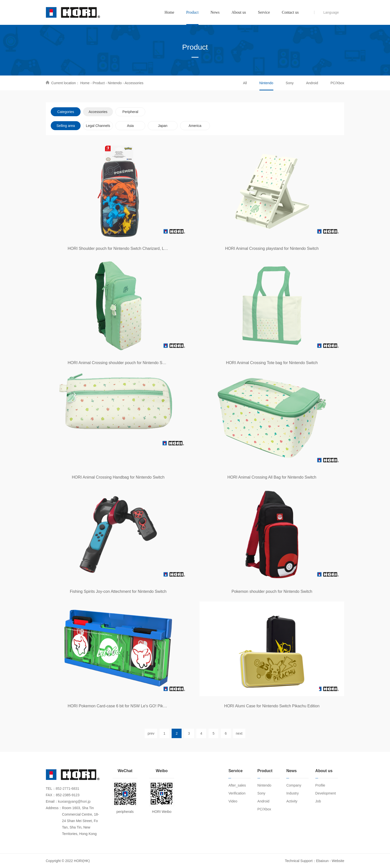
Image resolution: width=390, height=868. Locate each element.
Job (318, 801)
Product (99, 83)
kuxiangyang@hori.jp (74, 801)
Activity (292, 801)
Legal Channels (98, 126)
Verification (237, 793)
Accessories (134, 83)
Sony (290, 83)
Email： (52, 801)
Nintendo (115, 83)
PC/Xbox (337, 83)
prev (151, 733)
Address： (54, 808)
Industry (292, 793)
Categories (66, 112)
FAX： (51, 795)
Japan (163, 126)
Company (294, 785)
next (239, 733)
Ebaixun (322, 861)
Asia (130, 126)
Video (233, 801)
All (245, 83)
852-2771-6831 (68, 789)
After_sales (237, 785)
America (195, 126)
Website (338, 861)
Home (85, 83)
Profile (320, 785)
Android (312, 83)
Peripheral (130, 112)
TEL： (51, 789)
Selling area (66, 126)
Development (326, 793)
